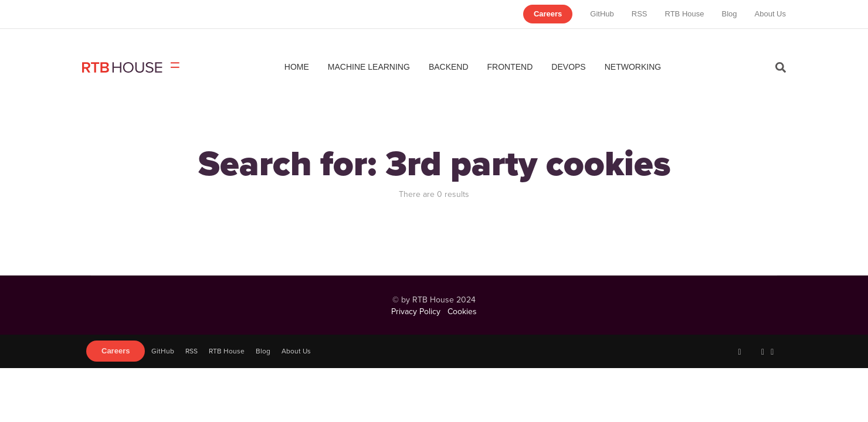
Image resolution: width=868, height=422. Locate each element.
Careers (548, 14)
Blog (729, 14)
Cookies (462, 311)
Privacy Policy (416, 311)
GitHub (602, 14)
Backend (449, 67)
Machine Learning (369, 67)
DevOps (568, 67)
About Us (770, 14)
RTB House (685, 14)
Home (297, 67)
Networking (633, 67)
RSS (640, 14)
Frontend (510, 67)
